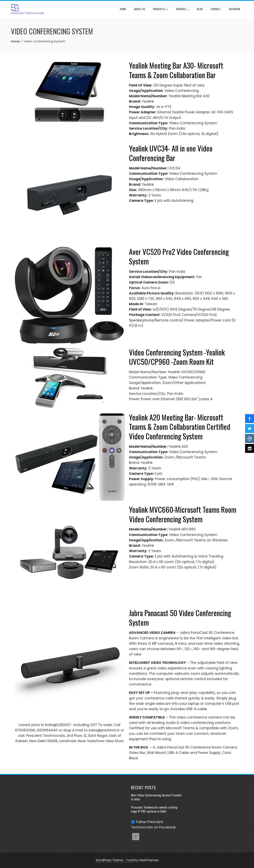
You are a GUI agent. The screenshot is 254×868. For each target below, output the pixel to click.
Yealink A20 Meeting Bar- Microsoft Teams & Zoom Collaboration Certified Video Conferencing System (180, 427)
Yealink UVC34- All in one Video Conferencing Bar (171, 153)
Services (182, 9)
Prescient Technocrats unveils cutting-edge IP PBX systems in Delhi (155, 809)
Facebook (234, 9)
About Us (140, 9)
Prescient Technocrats (27, 13)
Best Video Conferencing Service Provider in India (156, 797)
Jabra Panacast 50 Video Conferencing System (180, 618)
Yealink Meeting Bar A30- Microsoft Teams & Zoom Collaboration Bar (176, 70)
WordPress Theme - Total (115, 860)
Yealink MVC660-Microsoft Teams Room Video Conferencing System (183, 514)
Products (160, 9)
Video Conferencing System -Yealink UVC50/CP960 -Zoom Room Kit (177, 357)
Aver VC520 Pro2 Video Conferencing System (179, 256)
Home (123, 9)
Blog (200, 9)
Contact (216, 9)
